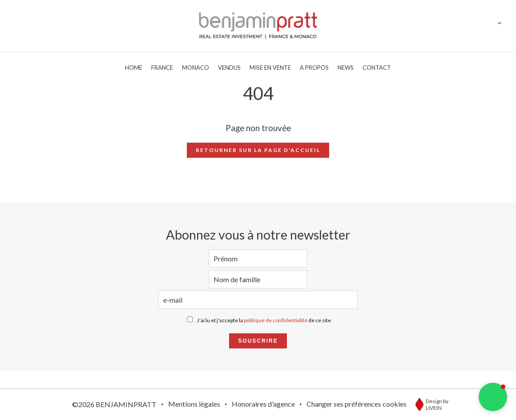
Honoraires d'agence (263, 404)
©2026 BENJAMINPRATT (114, 404)
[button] (493, 397)
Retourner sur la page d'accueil (258, 150)
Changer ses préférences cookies (357, 404)
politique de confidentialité (276, 320)
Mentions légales (194, 404)
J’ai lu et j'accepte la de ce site (264, 320)
